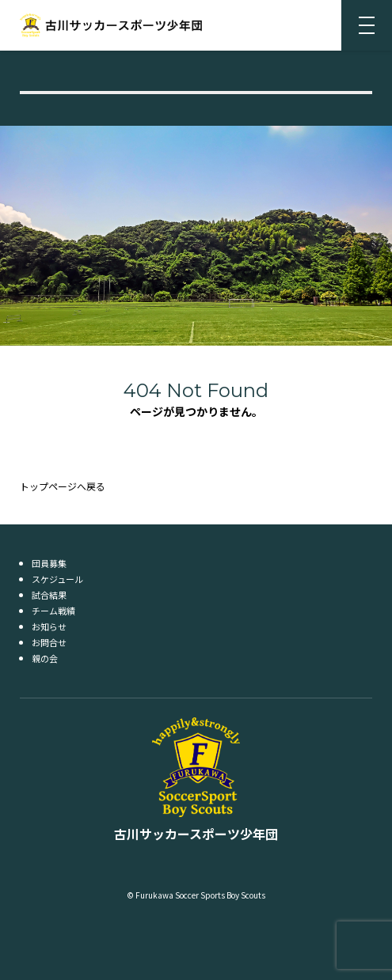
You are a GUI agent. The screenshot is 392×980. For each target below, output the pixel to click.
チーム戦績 (53, 611)
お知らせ (49, 626)
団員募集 (49, 563)
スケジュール (57, 579)
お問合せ (49, 642)
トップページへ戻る (63, 486)
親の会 (45, 658)
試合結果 (49, 595)
